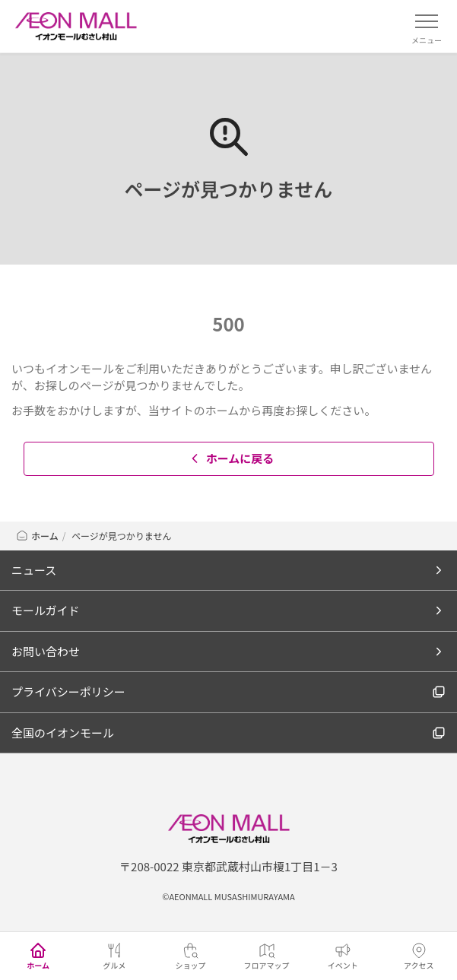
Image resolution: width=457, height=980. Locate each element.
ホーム (37, 536)
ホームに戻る (231, 458)
